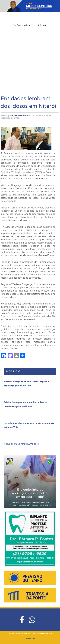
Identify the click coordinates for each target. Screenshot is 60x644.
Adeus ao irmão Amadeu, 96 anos (21, 444)
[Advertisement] (30, 58)
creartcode (30, 638)
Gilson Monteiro (20, 116)
